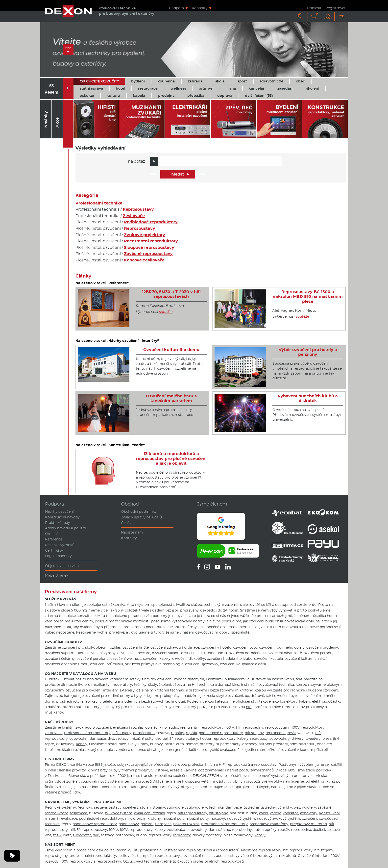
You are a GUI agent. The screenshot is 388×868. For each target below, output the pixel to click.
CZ (341, 17)
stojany (159, 807)
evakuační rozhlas (128, 727)
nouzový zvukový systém (279, 818)
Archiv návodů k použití (65, 528)
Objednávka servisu (62, 566)
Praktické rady (58, 523)
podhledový (129, 824)
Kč (328, 16)
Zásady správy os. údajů (141, 517)
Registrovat (336, 8)
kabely (305, 701)
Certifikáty (54, 550)
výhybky (285, 807)
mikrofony (244, 690)
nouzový (218, 818)
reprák (191, 733)
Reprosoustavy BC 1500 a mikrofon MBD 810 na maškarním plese (308, 296)
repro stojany (187, 739)
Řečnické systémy (60, 807)
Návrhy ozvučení (59, 511)
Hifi (195, 685)
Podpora (176, 8)
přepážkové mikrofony (269, 824)
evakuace (228, 750)
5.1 (171, 739)
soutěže (166, 312)
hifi (249, 707)
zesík (291, 733)
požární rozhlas (186, 824)
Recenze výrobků (60, 545)
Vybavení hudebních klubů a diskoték (308, 398)
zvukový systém (119, 813)
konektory (289, 701)
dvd (111, 739)
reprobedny (253, 727)
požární (147, 824)
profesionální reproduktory (87, 733)
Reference (54, 539)
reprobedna (276, 733)
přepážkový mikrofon (308, 824)
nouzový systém (241, 818)
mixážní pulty (142, 739)
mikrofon (133, 818)
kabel (263, 813)
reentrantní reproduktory (202, 727)
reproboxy (259, 739)
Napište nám (132, 532)
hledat (180, 174)
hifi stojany (122, 733)
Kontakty (200, 8)
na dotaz (136, 161)
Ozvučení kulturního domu (171, 350)
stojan (145, 807)
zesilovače (54, 733)
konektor (290, 813)
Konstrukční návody (62, 517)
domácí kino (229, 685)
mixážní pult (173, 818)
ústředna (251, 807)
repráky (178, 733)
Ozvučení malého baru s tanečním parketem (171, 398)
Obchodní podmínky (139, 511)
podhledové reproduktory (221, 733)
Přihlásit (314, 8)
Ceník (126, 523)
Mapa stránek (57, 575)
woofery (309, 807)
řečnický (85, 807)
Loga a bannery (58, 556)
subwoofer (79, 739)
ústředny (268, 807)
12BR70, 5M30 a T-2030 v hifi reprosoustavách (171, 294)
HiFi (222, 765)
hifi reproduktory (192, 813)
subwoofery (280, 739)
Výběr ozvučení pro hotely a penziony (308, 352)
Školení (51, 534)
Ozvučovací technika (141, 861)
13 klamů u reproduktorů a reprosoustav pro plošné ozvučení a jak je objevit (171, 458)
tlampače (98, 739)
